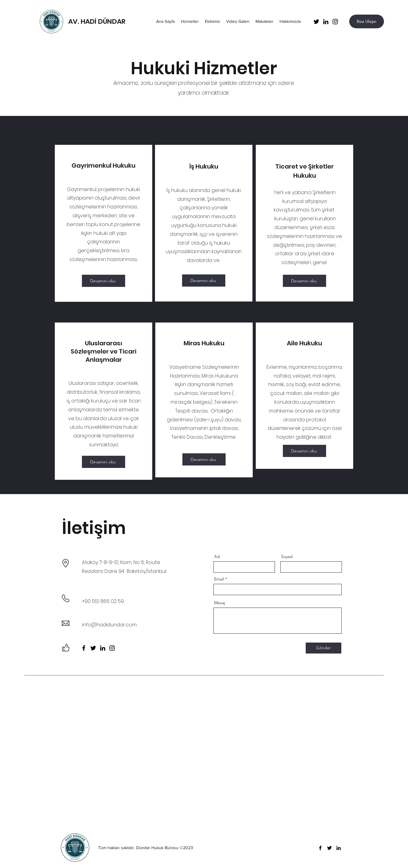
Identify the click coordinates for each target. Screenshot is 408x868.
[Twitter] (316, 22)
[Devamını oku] (104, 281)
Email (219, 579)
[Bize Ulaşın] (367, 21)
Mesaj (220, 603)
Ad (217, 556)
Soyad (287, 556)
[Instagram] (335, 22)
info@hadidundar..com (109, 625)
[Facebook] (84, 648)
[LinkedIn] (326, 22)
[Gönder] (324, 648)
